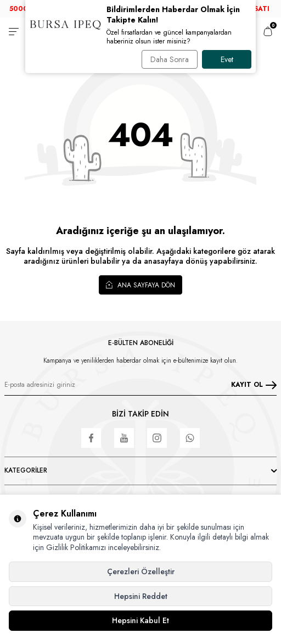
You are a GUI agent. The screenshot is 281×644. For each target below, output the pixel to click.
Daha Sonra (170, 59)
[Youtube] (124, 438)
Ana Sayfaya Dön (140, 285)
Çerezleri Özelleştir (141, 571)
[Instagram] (157, 438)
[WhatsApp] (190, 438)
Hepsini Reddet (141, 596)
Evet (227, 59)
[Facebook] (91, 438)
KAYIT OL (254, 385)
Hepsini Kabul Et (140, 620)
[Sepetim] (268, 31)
